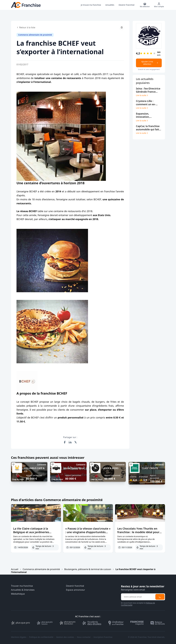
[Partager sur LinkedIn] (70, 442)
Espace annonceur (75, 590)
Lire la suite (142, 95)
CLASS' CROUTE (150, 468)
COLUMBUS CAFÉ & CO (34, 470)
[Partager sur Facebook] (65, 442)
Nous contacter (84, 637)
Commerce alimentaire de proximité (41, 569)
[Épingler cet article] (122, 27)
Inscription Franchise (103, 637)
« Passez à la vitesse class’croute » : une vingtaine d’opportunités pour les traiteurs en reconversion (88, 534)
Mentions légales (19, 637)
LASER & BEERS (110, 468)
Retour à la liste (26, 27)
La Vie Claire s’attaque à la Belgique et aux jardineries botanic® (31, 532)
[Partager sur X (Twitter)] (76, 442)
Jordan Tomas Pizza (74, 468)
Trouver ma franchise (22, 586)
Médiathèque (18, 594)
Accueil (15, 569)
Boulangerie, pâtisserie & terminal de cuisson (88, 569)
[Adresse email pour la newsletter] (138, 597)
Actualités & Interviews (23, 590)
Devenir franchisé (75, 586)
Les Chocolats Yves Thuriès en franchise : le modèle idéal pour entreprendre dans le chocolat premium (138, 534)
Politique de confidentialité (41, 637)
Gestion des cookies (65, 637)
